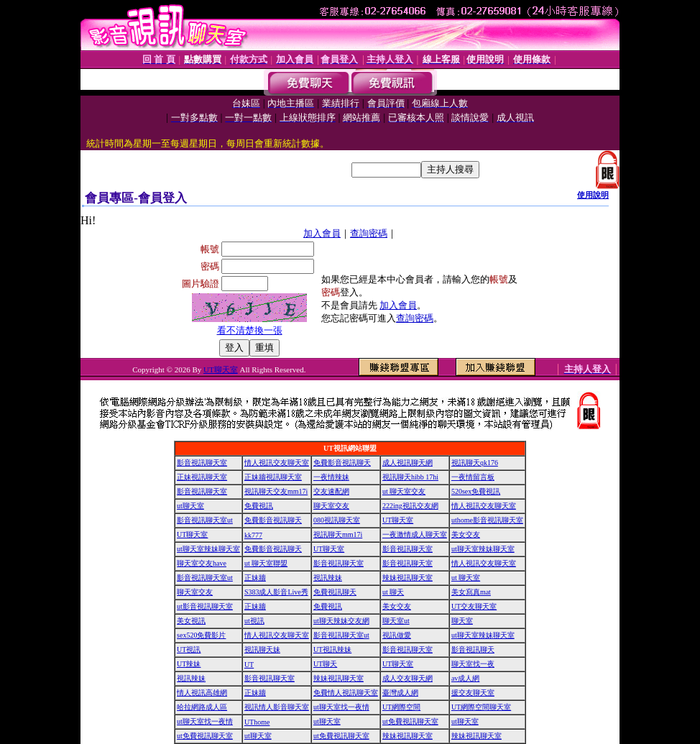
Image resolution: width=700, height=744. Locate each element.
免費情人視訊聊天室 (346, 693)
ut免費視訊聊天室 (410, 721)
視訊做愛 (397, 635)
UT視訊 (189, 649)
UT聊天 (325, 664)
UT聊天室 (221, 369)
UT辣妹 (189, 664)
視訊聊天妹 (262, 649)
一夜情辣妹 (331, 477)
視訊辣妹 (328, 578)
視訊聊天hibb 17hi (410, 477)
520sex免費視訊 (476, 491)
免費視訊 (259, 506)
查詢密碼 (369, 233)
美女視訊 (191, 621)
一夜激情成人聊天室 (415, 534)
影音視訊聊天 (473, 649)
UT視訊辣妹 (332, 649)
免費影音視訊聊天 (342, 463)
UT (249, 665)
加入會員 (322, 233)
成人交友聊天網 (407, 678)
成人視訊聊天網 (407, 463)
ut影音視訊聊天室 (205, 606)
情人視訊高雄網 (202, 693)
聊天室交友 (331, 506)
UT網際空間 (401, 707)
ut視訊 (254, 621)
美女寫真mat (471, 592)
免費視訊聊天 (335, 592)
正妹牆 (255, 578)
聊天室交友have (202, 563)
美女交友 (466, 534)
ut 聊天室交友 (404, 491)
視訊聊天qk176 (475, 463)
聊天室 (462, 621)
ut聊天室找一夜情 (341, 707)
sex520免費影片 (201, 635)
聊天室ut (396, 621)
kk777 (253, 535)
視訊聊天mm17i (338, 534)
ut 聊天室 (466, 578)
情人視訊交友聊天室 (277, 463)
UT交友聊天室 (474, 606)
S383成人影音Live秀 (276, 592)
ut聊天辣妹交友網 (341, 621)
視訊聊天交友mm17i (276, 491)
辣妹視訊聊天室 (407, 578)
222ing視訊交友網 (410, 506)
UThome (257, 722)
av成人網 (465, 678)
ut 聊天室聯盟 (266, 563)
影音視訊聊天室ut (205, 520)
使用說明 (593, 195)
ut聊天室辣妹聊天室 (208, 549)
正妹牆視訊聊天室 (273, 477)
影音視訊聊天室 (202, 463)
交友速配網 (331, 491)
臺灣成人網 (400, 693)
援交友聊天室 (473, 693)
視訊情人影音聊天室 (277, 707)
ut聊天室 (190, 506)
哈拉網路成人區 (202, 707)
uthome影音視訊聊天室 (487, 520)
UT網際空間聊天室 (481, 707)
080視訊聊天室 (337, 520)
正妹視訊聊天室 (202, 477)
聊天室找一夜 (473, 664)
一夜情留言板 (473, 477)
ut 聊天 (393, 592)
